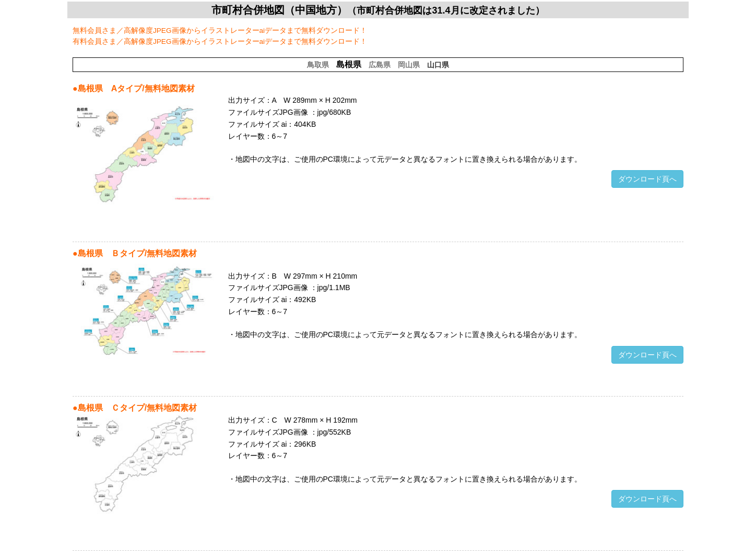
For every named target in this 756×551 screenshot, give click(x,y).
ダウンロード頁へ (647, 179)
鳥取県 (318, 65)
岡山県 (409, 65)
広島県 (380, 65)
